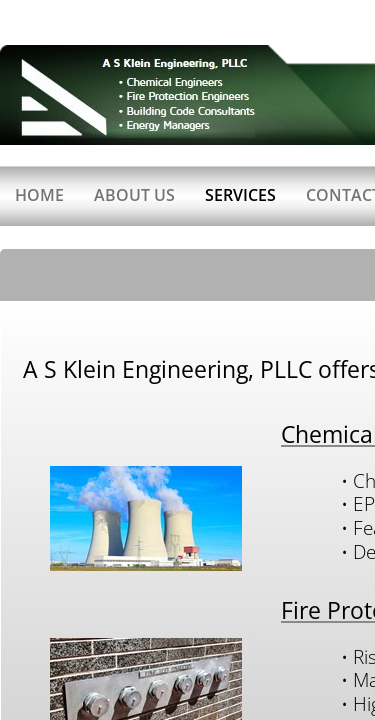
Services (240, 195)
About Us (134, 195)
